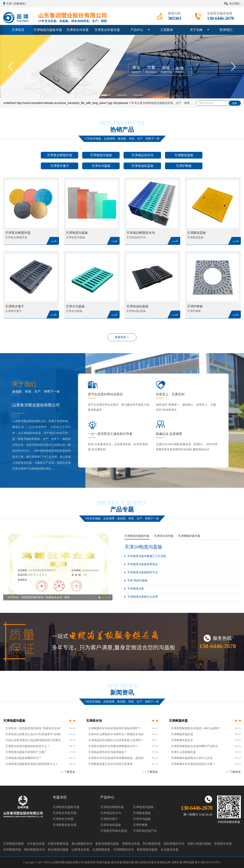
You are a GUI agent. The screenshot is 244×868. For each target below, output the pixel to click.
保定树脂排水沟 (174, 844)
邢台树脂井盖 (152, 844)
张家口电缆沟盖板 (199, 844)
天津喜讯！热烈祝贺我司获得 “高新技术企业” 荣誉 (33, 728)
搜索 (235, 103)
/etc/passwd (121, 103)
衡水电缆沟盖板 (58, 850)
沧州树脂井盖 (12, 850)
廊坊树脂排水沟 (34, 850)
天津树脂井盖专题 (189, 536)
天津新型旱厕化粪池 (114, 831)
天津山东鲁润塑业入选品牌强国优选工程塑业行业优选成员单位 (33, 740)
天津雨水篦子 (60, 166)
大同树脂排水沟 (123, 850)
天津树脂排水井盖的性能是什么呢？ (193, 764)
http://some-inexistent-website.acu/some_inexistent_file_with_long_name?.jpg (64, 103)
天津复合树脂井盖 (60, 155)
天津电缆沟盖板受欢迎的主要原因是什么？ (32, 764)
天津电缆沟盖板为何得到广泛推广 (26, 752)
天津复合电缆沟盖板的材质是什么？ (28, 746)
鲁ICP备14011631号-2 (208, 862)
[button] (233, 67)
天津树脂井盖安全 (182, 740)
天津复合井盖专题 (107, 30)
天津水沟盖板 (101, 166)
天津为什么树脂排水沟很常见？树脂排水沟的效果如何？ (116, 734)
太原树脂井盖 (101, 850)
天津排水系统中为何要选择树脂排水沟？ (113, 746)
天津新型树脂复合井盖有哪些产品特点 (194, 746)
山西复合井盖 (80, 850)
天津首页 (18, 30)
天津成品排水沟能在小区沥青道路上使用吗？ (116, 740)
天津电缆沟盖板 (101, 155)
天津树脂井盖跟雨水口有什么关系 (192, 758)
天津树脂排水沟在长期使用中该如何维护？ (114, 728)
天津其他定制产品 (145, 831)
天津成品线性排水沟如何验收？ (108, 752)
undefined (10, 103)
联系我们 (226, 30)
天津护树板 (184, 166)
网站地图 (189, 862)
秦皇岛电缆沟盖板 (107, 844)
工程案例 (167, 30)
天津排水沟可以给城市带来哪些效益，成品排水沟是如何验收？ (116, 758)
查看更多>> (122, 337)
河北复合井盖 (36, 844)
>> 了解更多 (68, 772)
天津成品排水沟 (142, 155)
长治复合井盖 (170, 850)
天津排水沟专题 (77, 30)
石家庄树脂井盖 (58, 844)
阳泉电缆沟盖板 (147, 850)
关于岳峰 (196, 30)
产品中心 (137, 30)
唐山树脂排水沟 (82, 844)
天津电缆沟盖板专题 (48, 30)
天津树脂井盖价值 (182, 734)
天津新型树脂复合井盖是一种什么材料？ (196, 728)
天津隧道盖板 (184, 155)
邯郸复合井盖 (131, 844)
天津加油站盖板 (142, 166)
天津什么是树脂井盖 (183, 752)
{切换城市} (19, 4)
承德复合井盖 (223, 844)
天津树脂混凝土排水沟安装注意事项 (110, 764)
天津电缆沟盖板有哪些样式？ (23, 758)
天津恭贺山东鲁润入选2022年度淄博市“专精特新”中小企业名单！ (33, 734)
